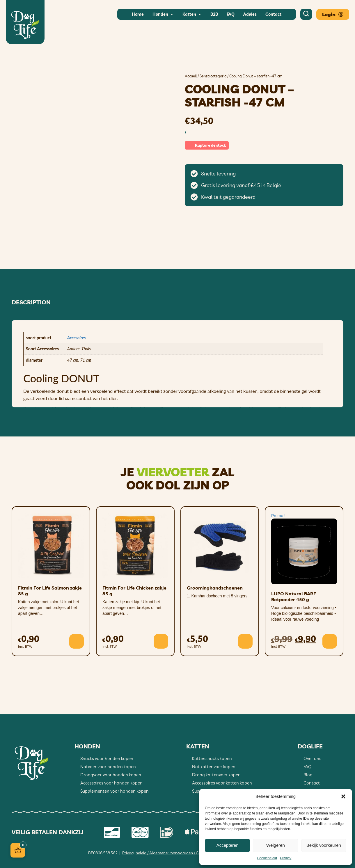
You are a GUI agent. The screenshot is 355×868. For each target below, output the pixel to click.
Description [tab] (31, 302)
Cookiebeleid (267, 858)
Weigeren (276, 845)
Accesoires (77, 338)
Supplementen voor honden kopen (115, 791)
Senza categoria (213, 76)
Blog (308, 775)
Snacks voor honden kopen (107, 758)
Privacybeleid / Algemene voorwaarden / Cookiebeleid (170, 853)
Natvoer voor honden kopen (108, 767)
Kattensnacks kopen (212, 758)
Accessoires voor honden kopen (111, 783)
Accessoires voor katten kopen (222, 783)
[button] (343, 796)
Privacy (286, 858)
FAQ (308, 767)
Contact (312, 783)
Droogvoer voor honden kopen (111, 775)
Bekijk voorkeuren (324, 845)
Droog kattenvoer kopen (216, 775)
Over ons (312, 758)
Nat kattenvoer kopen (214, 767)
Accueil (191, 76)
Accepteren (228, 845)
